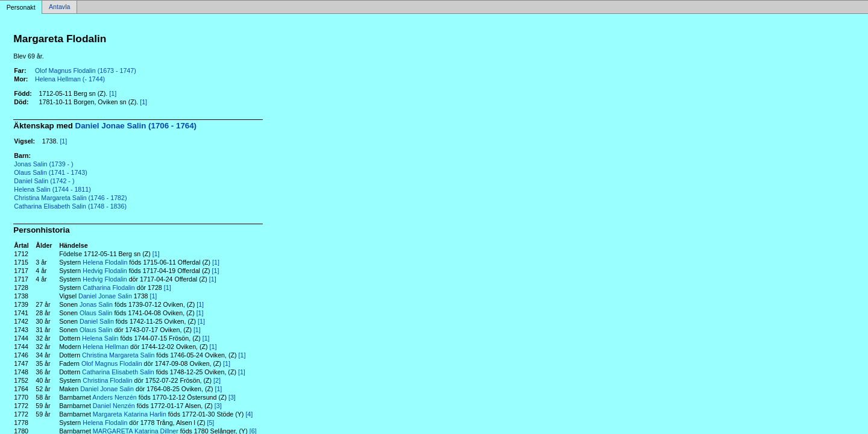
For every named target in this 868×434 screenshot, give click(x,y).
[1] (113, 93)
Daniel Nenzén (114, 406)
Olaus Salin (96, 313)
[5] (210, 423)
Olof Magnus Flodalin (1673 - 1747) (86, 71)
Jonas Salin (96, 304)
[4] (249, 414)
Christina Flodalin (107, 380)
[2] (217, 380)
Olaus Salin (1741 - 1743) (50, 172)
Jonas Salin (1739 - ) (43, 164)
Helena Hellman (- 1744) (70, 79)
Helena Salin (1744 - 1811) (52, 189)
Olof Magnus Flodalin (112, 363)
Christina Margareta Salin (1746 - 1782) (70, 198)
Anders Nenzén (114, 397)
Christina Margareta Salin (118, 355)
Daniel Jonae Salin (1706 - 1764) (136, 126)
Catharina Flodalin (108, 288)
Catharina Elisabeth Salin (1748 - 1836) (70, 206)
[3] (232, 397)
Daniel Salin (97, 321)
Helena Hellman (105, 347)
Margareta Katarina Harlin (130, 414)
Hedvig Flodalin (105, 271)
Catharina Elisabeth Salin (118, 372)
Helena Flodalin (105, 262)
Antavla (60, 7)
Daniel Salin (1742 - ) (44, 181)
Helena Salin (100, 338)
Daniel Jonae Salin (105, 296)
